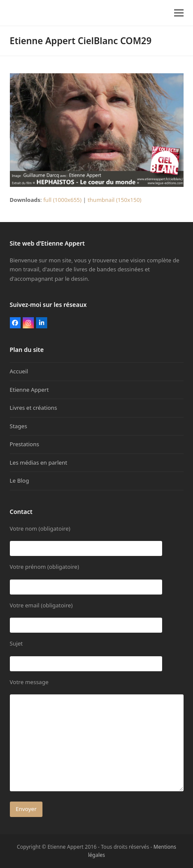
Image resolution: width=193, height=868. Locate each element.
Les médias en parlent (39, 463)
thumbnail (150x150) (115, 200)
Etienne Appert (29, 390)
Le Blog (20, 481)
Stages (19, 426)
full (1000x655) (62, 200)
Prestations (25, 444)
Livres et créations (33, 408)
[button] (179, 13)
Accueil (19, 371)
